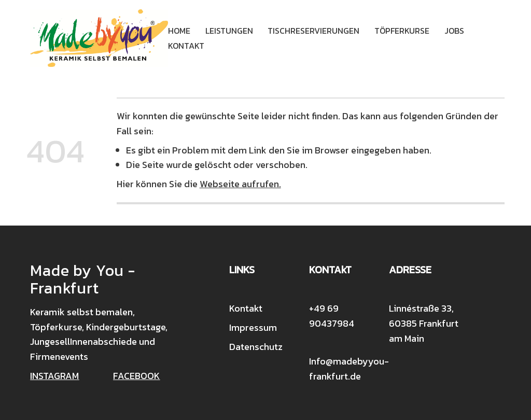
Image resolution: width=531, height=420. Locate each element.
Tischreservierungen (313, 31)
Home (179, 31)
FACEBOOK (136, 376)
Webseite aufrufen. (240, 184)
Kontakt (186, 46)
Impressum (253, 327)
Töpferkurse (402, 31)
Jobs (454, 31)
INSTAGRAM (54, 376)
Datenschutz (256, 347)
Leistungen (229, 31)
